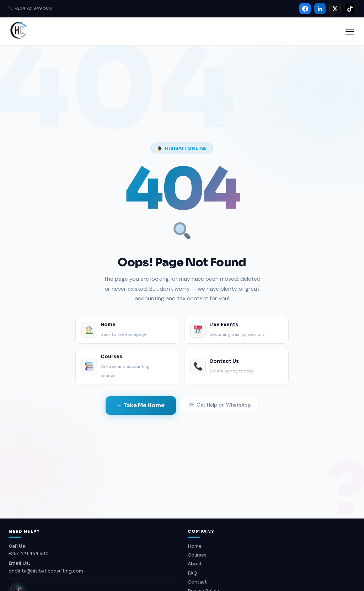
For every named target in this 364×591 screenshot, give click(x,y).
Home (195, 546)
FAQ (192, 573)
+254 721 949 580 (30, 8)
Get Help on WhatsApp (220, 405)
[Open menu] (350, 32)
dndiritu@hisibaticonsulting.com (46, 571)
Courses (197, 555)
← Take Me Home (141, 405)
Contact (197, 582)
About (195, 564)
